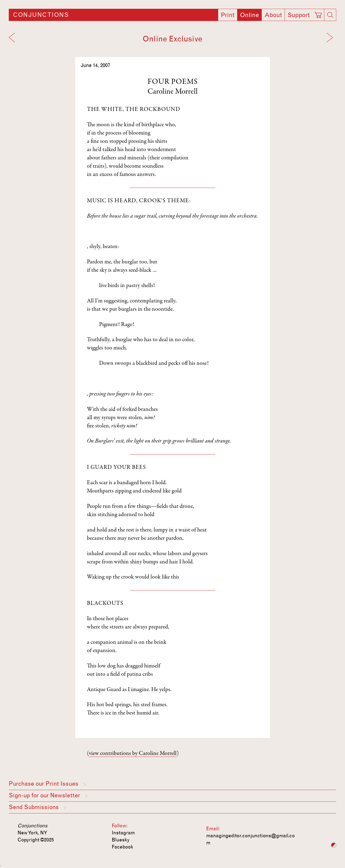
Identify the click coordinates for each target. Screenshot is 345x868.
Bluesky (121, 840)
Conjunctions (41, 15)
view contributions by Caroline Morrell (133, 754)
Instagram (123, 833)
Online (249, 15)
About (273, 15)
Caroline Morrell (173, 92)
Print (228, 15)
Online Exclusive (172, 39)
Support (299, 15)
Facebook (122, 847)
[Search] (330, 15)
